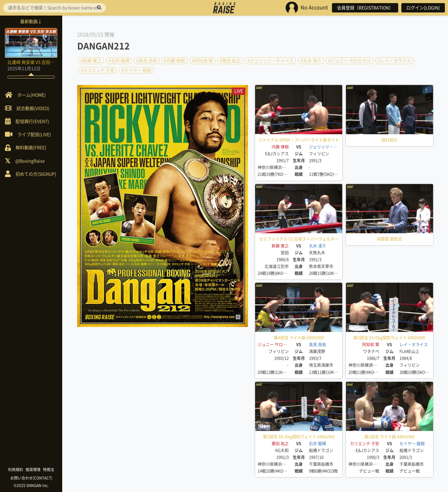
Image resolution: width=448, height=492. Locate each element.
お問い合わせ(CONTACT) (31, 478)
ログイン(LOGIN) (423, 8)
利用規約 (16, 470)
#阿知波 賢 (202, 61)
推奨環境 (33, 470)
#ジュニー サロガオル (350, 61)
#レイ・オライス (394, 61)
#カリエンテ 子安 (98, 70)
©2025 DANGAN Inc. (31, 485)
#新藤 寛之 (91, 61)
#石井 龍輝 (119, 61)
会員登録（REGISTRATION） (365, 8)
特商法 (49, 470)
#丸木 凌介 (311, 61)
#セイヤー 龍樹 (136, 70)
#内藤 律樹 (174, 61)
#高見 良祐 (147, 61)
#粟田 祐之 (230, 61)
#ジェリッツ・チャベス (270, 61)
